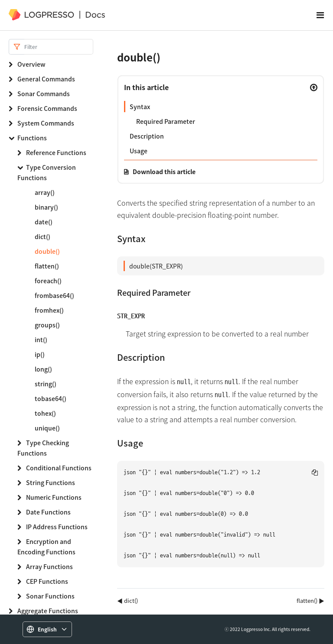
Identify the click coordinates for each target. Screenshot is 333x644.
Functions (32, 138)
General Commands (46, 79)
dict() (42, 236)
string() (46, 384)
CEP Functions (47, 581)
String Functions (51, 482)
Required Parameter (166, 121)
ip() (40, 354)
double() (47, 251)
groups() (47, 325)
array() (45, 192)
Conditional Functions (59, 468)
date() (44, 222)
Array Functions (49, 566)
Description (147, 136)
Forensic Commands (47, 108)
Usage (139, 151)
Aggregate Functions (48, 611)
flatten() (47, 266)
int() (41, 340)
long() (43, 369)
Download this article (164, 172)
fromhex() (49, 310)
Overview (31, 64)
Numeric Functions (54, 497)
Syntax (140, 107)
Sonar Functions (50, 596)
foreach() (48, 281)
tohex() (45, 413)
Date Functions (48, 512)
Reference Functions (56, 152)
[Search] (59, 47)
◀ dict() (127, 600)
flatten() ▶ (310, 600)
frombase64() (54, 295)
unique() (47, 428)
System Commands (46, 123)
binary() (46, 207)
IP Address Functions (57, 527)
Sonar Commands (44, 94)
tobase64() (51, 398)
